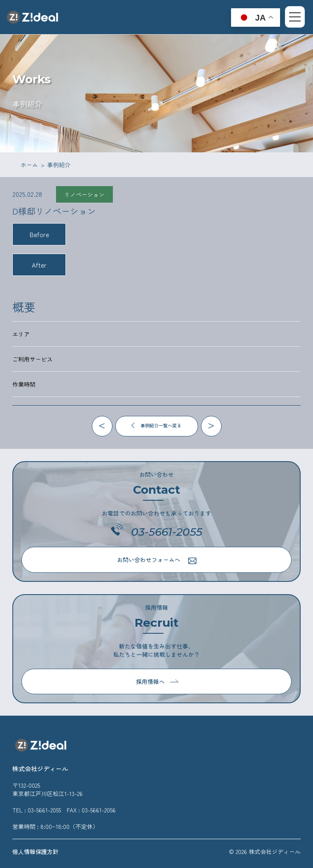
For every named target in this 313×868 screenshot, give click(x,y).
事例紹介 (59, 165)
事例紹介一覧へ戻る (156, 425)
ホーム (29, 165)
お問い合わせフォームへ (157, 560)
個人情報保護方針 (35, 852)
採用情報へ (157, 681)
